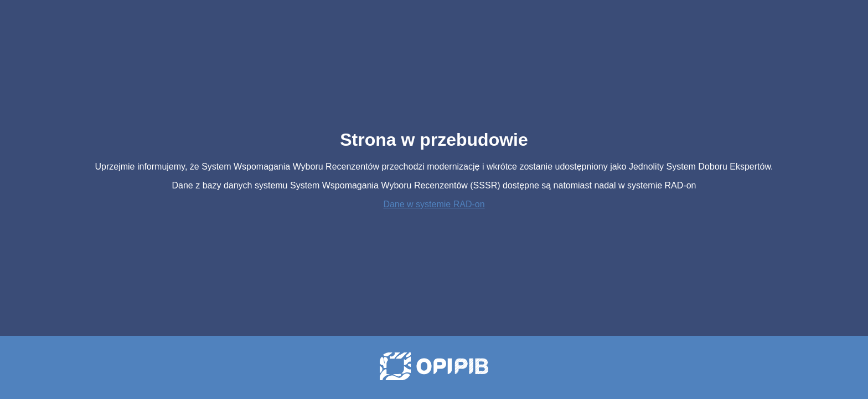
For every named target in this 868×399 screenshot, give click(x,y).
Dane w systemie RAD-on (434, 204)
